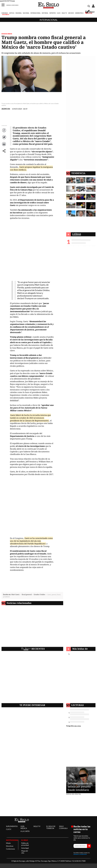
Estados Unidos (39, 594)
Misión (8, 843)
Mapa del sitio (25, 852)
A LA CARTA (25, 831)
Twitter (4, 139)
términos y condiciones (80, 854)
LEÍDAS (77, 234)
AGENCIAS (6, 109)
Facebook (4, 132)
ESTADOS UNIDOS (7, 34)
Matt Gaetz (15, 594)
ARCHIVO (71, 13)
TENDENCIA (78, 173)
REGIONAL (19, 13)
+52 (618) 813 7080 (78, 861)
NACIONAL (26, 13)
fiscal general (27, 594)
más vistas (77, 726)
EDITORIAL (45, 13)
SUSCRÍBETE (6, 15)
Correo (4, 146)
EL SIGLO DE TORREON (51, 827)
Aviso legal (25, 848)
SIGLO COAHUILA (63, 827)
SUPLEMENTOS (12, 826)
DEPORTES (53, 13)
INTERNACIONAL (36, 13)
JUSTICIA (12, 13)
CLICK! (9, 829)
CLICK (59, 13)
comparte (4, 153)
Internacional (49, 20)
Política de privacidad (25, 844)
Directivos (10, 846)
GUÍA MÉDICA (24, 827)
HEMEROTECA (79, 13)
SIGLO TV (64, 13)
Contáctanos (10, 849)
